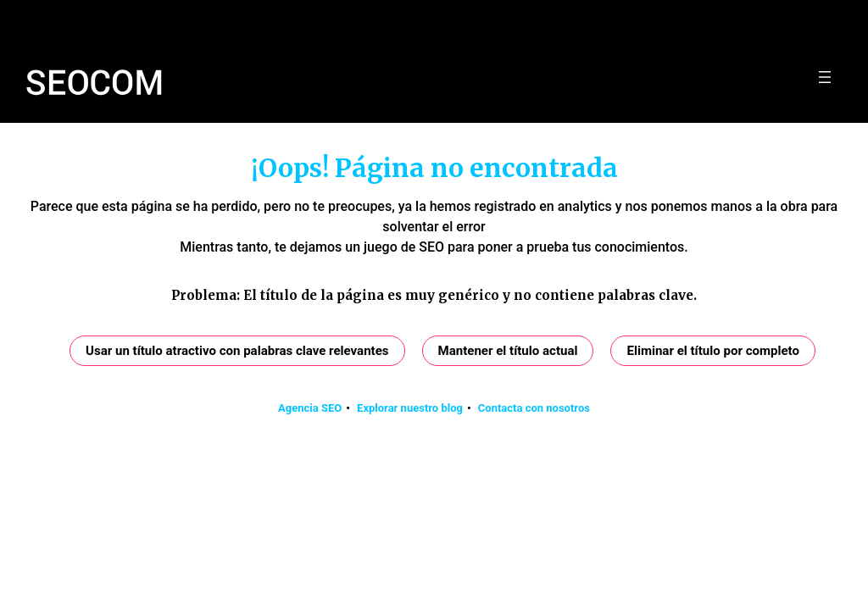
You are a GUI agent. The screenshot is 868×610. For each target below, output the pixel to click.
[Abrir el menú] (825, 77)
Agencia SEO (310, 408)
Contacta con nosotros (534, 408)
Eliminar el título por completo (713, 351)
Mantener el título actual (508, 351)
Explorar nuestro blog (410, 408)
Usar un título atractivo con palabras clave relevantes (237, 351)
